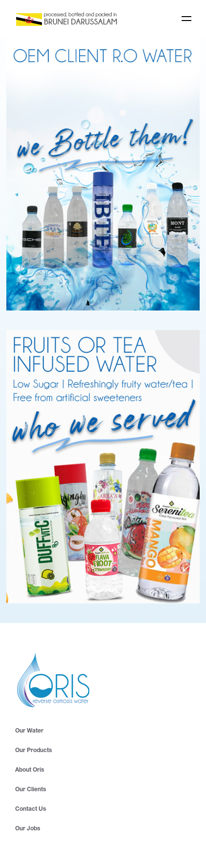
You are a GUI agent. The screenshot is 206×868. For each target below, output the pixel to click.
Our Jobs (28, 829)
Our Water (29, 731)
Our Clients (31, 790)
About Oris (30, 770)
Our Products (33, 750)
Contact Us (31, 809)
